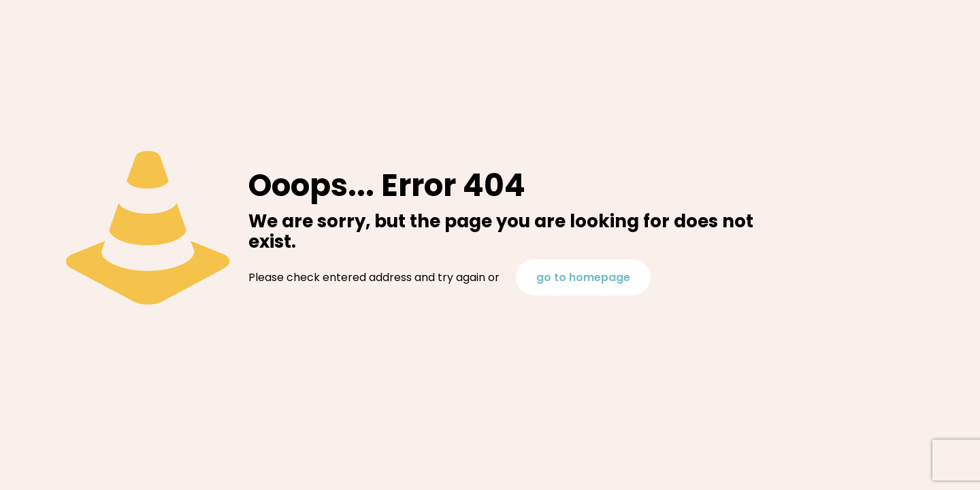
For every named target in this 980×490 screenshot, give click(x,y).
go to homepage (583, 277)
